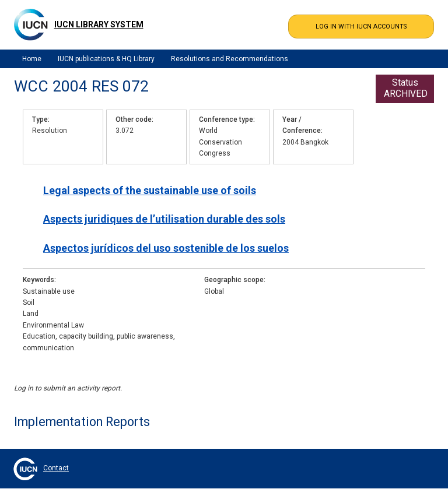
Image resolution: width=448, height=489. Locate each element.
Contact (56, 468)
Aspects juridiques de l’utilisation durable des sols (164, 219)
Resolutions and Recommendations (230, 59)
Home (32, 59)
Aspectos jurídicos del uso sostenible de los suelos (166, 248)
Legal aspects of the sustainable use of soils (150, 190)
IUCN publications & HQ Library (106, 59)
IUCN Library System (99, 24)
